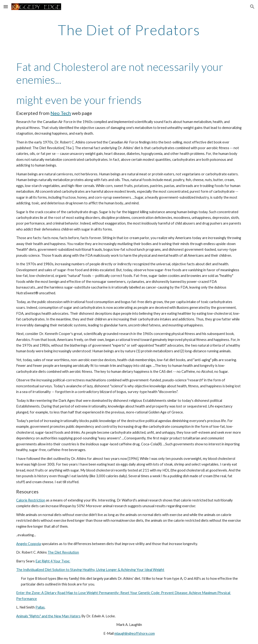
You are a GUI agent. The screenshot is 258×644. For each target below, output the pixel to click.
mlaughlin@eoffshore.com (135, 633)
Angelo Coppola (29, 544)
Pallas (40, 607)
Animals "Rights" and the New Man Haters (48, 616)
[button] (6, 7)
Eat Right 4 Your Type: (53, 561)
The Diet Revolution (63, 552)
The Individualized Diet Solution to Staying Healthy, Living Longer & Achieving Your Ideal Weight (90, 570)
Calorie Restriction (31, 500)
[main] (129, 30)
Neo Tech (61, 113)
